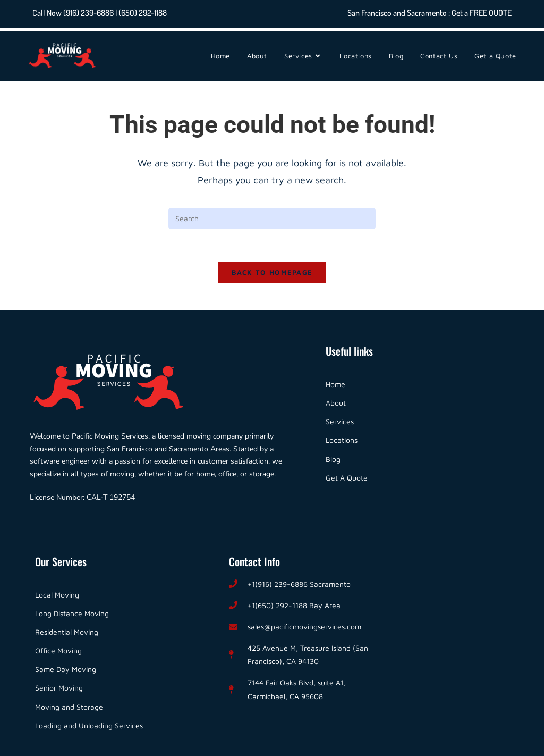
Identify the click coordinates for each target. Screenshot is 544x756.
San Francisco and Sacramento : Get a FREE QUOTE (430, 13)
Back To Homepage (272, 272)
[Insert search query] (272, 219)
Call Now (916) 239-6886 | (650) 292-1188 (100, 13)
